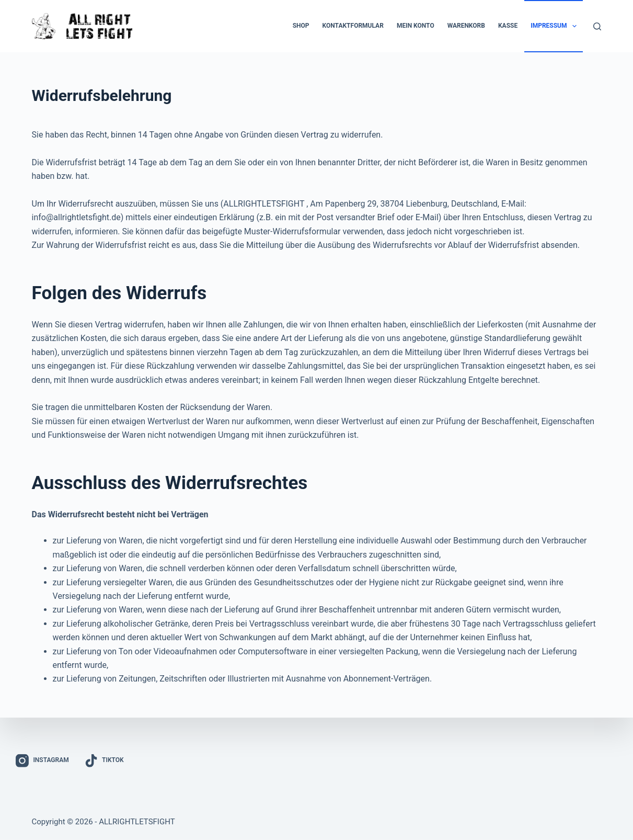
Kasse (508, 26)
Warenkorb (466, 26)
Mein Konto (416, 26)
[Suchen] (597, 26)
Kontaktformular (353, 26)
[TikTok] (104, 761)
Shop (301, 26)
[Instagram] (42, 761)
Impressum (556, 26)
